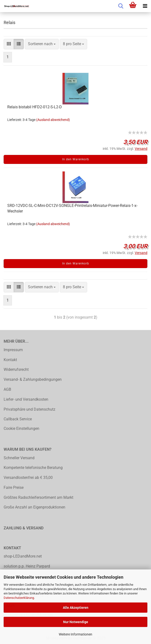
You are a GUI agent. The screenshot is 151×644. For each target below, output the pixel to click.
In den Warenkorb (76, 159)
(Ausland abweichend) (53, 120)
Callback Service (18, 419)
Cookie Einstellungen (21, 428)
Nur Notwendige (76, 622)
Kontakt (10, 360)
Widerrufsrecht (16, 369)
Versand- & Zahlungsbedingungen (33, 379)
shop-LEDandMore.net (23, 556)
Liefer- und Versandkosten (26, 399)
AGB (7, 389)
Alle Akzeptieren (76, 608)
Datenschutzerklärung (19, 598)
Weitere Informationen (75, 634)
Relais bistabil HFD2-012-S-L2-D (35, 107)
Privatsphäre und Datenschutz (29, 409)
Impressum (13, 350)
